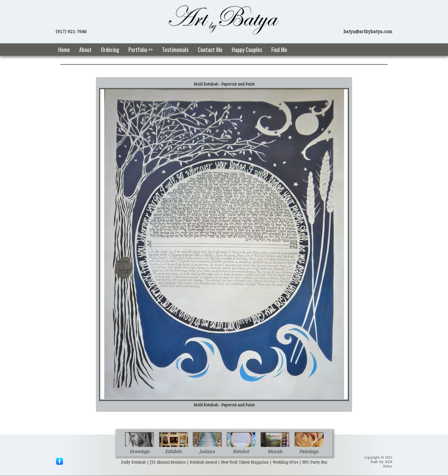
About (85, 50)
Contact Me (210, 50)
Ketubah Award (203, 462)
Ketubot (241, 452)
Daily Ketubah (133, 462)
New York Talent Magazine (245, 462)
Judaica (207, 452)
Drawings (139, 452)
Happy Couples (247, 50)
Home (64, 50)
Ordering (110, 50)
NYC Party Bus (315, 462)
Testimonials (175, 50)
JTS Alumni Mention (168, 462)
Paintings (309, 452)
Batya (388, 466)
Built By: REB (381, 462)
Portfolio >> (141, 50)
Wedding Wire (285, 462)
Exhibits (173, 452)
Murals (275, 452)
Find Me (279, 50)
